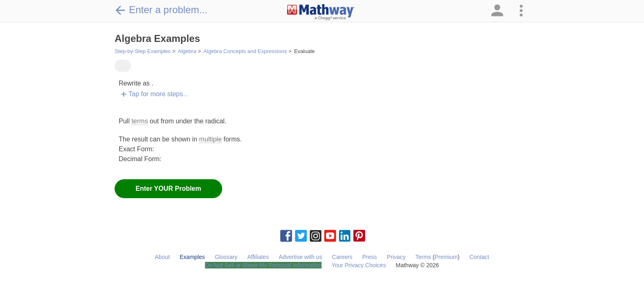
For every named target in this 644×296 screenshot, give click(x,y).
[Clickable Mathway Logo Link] (321, 12)
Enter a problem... (161, 10)
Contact (479, 257)
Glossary (226, 257)
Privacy (396, 257)
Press (370, 257)
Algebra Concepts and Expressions (245, 51)
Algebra (187, 51)
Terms (423, 257)
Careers (342, 257)
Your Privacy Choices (359, 265)
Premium (446, 257)
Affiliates (258, 257)
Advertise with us (301, 257)
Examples (192, 257)
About (162, 257)
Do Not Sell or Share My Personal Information (263, 265)
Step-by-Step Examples (143, 51)
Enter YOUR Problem (168, 188)
